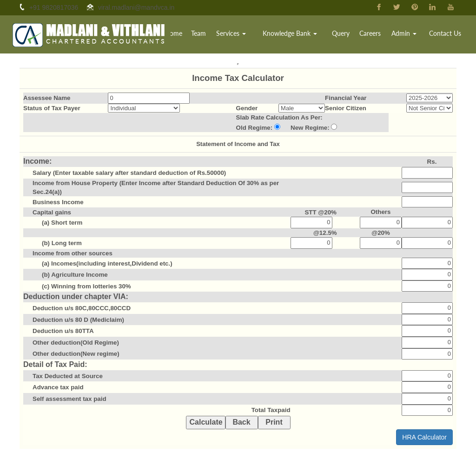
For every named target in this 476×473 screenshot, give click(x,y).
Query (347, 35)
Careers (375, 35)
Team (212, 35)
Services (243, 35)
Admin (407, 35)
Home (188, 35)
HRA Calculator (424, 437)
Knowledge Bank (299, 35)
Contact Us (446, 35)
